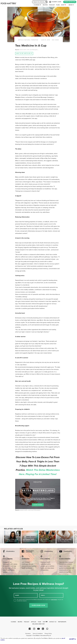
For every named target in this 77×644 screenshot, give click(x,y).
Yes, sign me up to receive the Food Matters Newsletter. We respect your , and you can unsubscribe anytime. (40, 600)
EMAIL (43, 595)
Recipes (45, 5)
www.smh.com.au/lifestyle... (29, 50)
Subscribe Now (38, 605)
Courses (37, 5)
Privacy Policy (48, 634)
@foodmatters (10, 551)
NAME (17, 595)
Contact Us (53, 622)
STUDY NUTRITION (70, 2)
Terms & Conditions (38, 634)
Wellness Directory (38, 624)
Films (58, 5)
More (70, 5)
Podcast (52, 5)
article (21, 40)
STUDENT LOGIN (55, 2)
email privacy (54, 600)
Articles (34, 622)
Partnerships (62, 622)
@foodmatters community (30, 551)
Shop (64, 5)
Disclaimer (28, 634)
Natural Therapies (31, 40)
